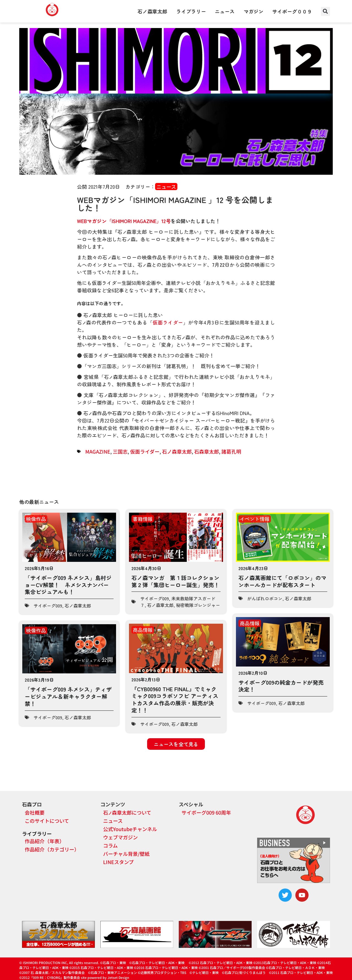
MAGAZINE (98, 451)
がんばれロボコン (265, 598)
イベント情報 (255, 519)
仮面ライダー (168, 322)
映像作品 (36, 519)
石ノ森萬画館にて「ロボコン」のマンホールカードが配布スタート (282, 581)
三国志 (120, 451)
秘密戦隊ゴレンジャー (198, 605)
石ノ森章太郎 (152, 11)
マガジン (254, 11)
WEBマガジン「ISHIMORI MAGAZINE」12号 (124, 221)
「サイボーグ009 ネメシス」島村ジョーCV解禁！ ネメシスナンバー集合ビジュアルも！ (68, 585)
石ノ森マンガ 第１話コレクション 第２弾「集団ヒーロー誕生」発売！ (178, 581)
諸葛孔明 (231, 451)
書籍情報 (143, 519)
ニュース (225, 11)
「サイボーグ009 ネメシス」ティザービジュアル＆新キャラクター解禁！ (68, 696)
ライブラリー (191, 11)
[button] (325, 11)
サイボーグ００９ (292, 11)
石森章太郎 (207, 451)
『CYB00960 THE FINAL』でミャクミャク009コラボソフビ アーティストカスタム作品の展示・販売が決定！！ (175, 699)
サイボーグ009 (48, 606)
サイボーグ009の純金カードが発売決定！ (281, 686)
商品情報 (143, 630)
